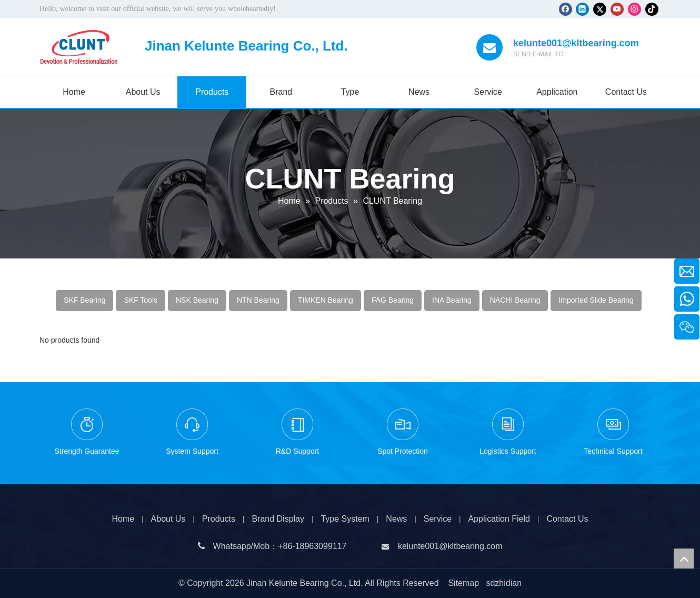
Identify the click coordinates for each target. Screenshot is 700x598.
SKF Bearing (84, 300)
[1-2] (297, 424)
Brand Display (278, 519)
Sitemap (463, 583)
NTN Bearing (258, 300)
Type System (345, 519)
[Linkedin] (582, 9)
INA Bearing (452, 300)
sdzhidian (504, 583)
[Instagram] (634, 9)
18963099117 (321, 546)
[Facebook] (566, 9)
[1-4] (403, 424)
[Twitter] (600, 9)
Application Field (499, 519)
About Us (168, 519)
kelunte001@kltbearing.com (576, 43)
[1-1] (87, 424)
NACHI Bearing (515, 300)
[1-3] (192, 424)
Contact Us (567, 519)
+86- (286, 546)
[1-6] (613, 424)
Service (438, 519)
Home (123, 519)
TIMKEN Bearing (326, 300)
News (396, 519)
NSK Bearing (197, 300)
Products (219, 519)
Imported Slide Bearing (596, 300)
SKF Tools (141, 300)
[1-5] (508, 424)
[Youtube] (617, 9)
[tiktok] (652, 9)
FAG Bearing (393, 300)
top (684, 559)
